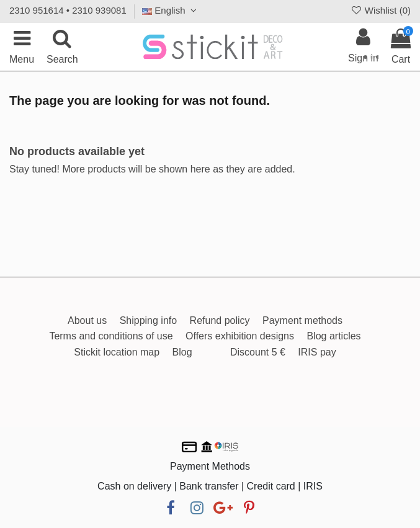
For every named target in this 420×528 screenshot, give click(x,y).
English (171, 10)
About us (87, 320)
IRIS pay (317, 352)
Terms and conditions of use (111, 336)
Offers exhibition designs (240, 336)
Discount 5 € (258, 352)
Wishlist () (380, 10)
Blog (182, 352)
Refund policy (220, 320)
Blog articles (333, 336)
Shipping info (149, 320)
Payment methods (302, 320)
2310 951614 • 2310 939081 (68, 10)
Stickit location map (117, 352)
